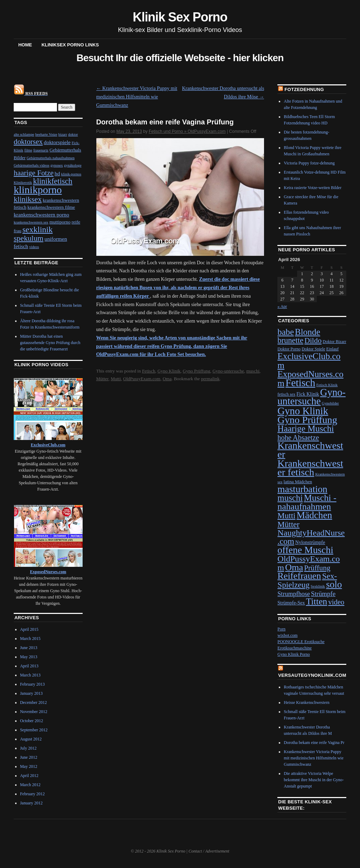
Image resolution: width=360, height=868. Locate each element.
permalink (210, 379)
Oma (167, 379)
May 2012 (29, 766)
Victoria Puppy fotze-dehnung (309, 163)
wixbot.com (287, 635)
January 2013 (31, 693)
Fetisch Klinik (327, 385)
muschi (253, 371)
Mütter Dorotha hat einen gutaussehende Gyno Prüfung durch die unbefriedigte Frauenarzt (50, 343)
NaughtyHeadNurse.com (311, 537)
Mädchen (314, 515)
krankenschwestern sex (31, 222)
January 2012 (31, 803)
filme (28, 150)
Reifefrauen (299, 576)
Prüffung (317, 568)
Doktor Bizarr (335, 342)
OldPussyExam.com (142, 379)
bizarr (63, 134)
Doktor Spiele (313, 349)
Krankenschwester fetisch (310, 468)
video (336, 602)
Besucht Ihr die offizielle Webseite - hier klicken (180, 58)
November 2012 (34, 712)
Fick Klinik (308, 394)
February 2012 (32, 794)
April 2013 (29, 666)
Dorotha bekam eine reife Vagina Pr (314, 743)
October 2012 (32, 721)
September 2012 (34, 730)
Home (25, 45)
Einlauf (332, 349)
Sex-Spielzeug (307, 580)
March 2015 (30, 639)
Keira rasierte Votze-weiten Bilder (313, 188)
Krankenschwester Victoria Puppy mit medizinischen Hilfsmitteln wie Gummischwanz (137, 97)
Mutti (116, 379)
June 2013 (29, 648)
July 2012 (28, 748)
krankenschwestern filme (51, 207)
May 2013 (29, 657)
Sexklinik (318, 586)
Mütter (102, 379)
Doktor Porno (289, 349)
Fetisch (149, 371)
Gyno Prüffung (197, 371)
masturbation (302, 489)
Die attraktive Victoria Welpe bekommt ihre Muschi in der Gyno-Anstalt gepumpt (314, 780)
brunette (290, 340)
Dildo (313, 341)
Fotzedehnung (304, 89)
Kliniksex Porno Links (70, 45)
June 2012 (29, 757)
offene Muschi (305, 550)
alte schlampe (24, 134)
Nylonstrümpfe (310, 542)
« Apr (282, 306)
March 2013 (30, 675)
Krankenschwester (310, 450)
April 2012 (29, 776)
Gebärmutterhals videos (32, 165)
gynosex (57, 165)
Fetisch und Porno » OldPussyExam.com (187, 131)
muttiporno (60, 222)
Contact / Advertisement (209, 851)
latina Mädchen (298, 482)
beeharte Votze (46, 134)
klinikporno (38, 190)
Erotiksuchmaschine (294, 648)
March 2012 (30, 785)
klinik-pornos (71, 174)
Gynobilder (330, 403)
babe (286, 332)
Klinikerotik (23, 183)
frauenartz (41, 150)
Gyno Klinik (169, 371)
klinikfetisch (53, 181)
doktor (73, 134)
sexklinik (38, 229)
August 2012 (31, 739)
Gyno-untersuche (228, 371)
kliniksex (28, 199)
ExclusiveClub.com (309, 360)
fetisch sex (286, 394)
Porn (281, 629)
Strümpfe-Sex (291, 603)
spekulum (29, 238)
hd (57, 173)
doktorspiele (57, 142)
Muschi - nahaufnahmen (307, 502)
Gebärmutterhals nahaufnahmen (51, 158)
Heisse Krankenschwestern (307, 702)
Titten (316, 601)
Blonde (308, 332)
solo (334, 584)
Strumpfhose (294, 594)
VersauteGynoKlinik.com (312, 675)
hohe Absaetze (298, 438)
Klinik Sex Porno (180, 17)
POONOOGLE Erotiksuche (301, 642)
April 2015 (29, 629)
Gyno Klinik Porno (294, 654)
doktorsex (28, 142)
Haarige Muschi (306, 429)
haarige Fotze (34, 173)
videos (34, 247)
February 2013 (32, 684)
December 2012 (33, 702)
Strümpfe (323, 594)
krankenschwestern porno (41, 215)
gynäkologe (73, 165)
